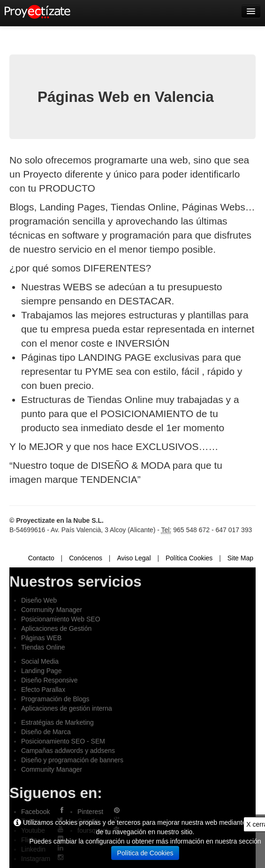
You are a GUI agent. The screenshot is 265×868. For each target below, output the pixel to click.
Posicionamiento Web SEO (61, 619)
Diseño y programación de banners (72, 760)
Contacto (41, 558)
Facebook (35, 812)
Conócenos (86, 558)
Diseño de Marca (46, 732)
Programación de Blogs (55, 699)
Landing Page (41, 671)
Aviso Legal (134, 558)
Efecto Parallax (43, 690)
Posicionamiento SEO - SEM (63, 741)
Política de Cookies (145, 853)
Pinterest (90, 812)
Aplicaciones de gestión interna (67, 708)
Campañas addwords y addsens (68, 751)
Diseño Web (39, 600)
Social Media (40, 661)
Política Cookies (189, 558)
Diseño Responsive (49, 680)
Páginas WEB (41, 638)
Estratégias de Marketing (57, 722)
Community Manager (52, 610)
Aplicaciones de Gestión (56, 628)
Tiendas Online (43, 647)
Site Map (240, 558)
